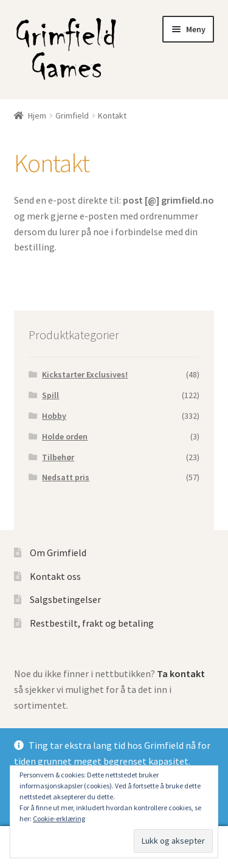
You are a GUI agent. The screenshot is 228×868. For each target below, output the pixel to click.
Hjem (37, 115)
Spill (50, 395)
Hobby (54, 416)
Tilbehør (58, 457)
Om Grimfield (58, 553)
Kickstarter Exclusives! (85, 374)
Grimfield (72, 115)
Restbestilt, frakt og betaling (92, 623)
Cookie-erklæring (59, 818)
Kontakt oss (55, 576)
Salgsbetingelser (65, 599)
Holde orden (65, 436)
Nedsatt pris (66, 477)
